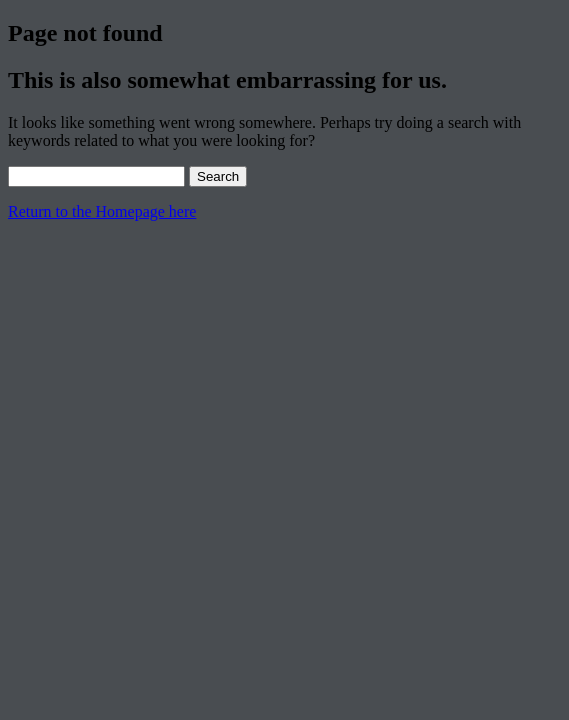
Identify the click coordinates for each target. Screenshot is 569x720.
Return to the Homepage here (102, 211)
